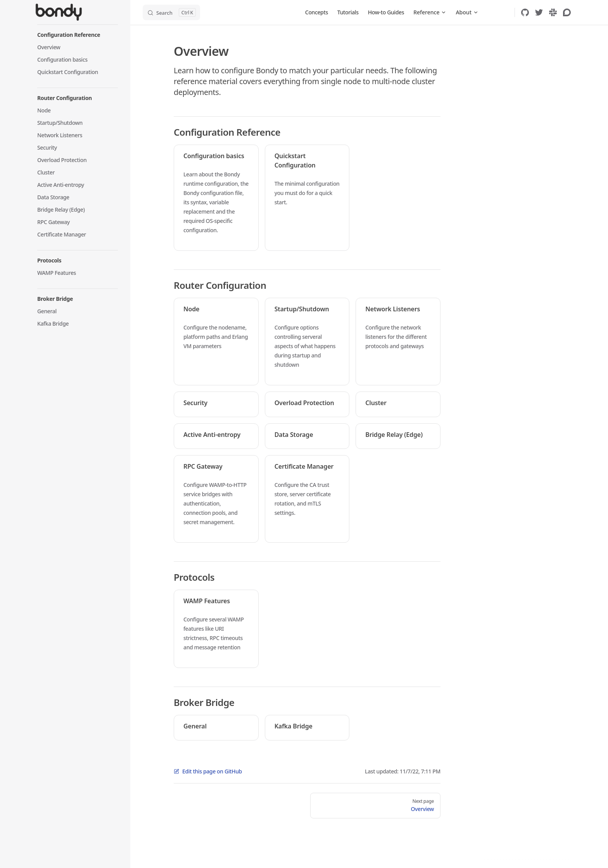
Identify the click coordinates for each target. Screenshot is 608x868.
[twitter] (539, 12)
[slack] (553, 12)
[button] (78, 35)
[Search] (171, 12)
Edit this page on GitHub (208, 771)
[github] (525, 12)
